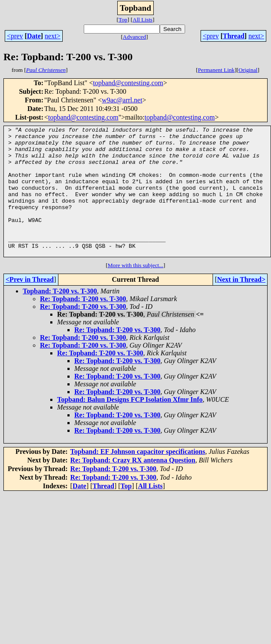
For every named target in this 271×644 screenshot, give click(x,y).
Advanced (134, 37)
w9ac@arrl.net (122, 100)
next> (53, 36)
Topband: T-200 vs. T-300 (60, 317)
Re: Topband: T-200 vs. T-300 (83, 325)
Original (248, 70)
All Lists (143, 20)
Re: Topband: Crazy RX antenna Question (133, 486)
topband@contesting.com (128, 83)
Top (123, 20)
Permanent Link (216, 70)
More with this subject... (136, 291)
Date (34, 36)
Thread (234, 36)
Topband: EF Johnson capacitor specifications (138, 477)
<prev (15, 36)
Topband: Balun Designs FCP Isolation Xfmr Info (130, 425)
